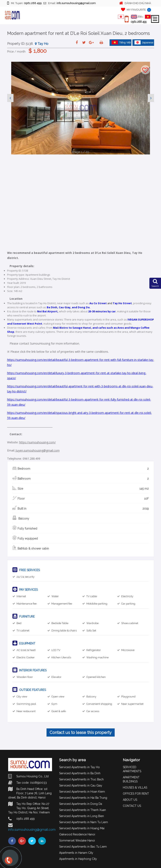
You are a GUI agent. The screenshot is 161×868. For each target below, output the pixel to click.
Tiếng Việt (121, 42)
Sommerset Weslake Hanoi (77, 840)
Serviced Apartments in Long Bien (82, 816)
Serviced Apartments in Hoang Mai (82, 828)
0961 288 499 (139, 22)
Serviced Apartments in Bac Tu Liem (83, 847)
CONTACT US (132, 806)
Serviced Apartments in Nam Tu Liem (84, 822)
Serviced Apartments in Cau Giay (81, 785)
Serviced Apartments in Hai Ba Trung (83, 798)
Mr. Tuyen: (24, 3)
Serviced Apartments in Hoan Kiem (82, 792)
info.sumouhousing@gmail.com (32, 830)
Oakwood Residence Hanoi (77, 834)
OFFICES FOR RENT (136, 794)
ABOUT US (130, 800)
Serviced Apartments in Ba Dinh (80, 773)
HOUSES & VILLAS (135, 788)
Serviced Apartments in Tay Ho (79, 767)
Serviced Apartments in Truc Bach (81, 779)
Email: (70, 3)
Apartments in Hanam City (76, 853)
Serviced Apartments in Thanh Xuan (83, 810)
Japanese (144, 42)
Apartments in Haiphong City (78, 859)
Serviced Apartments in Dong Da (81, 804)
